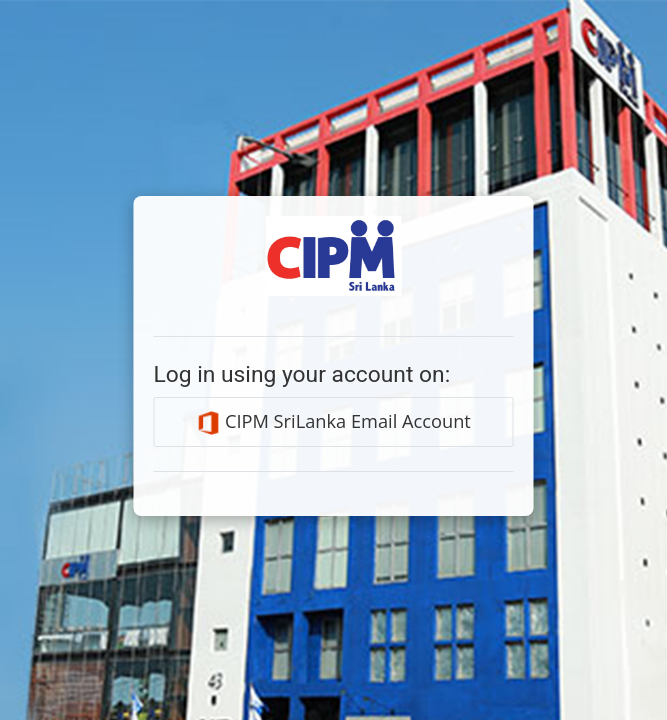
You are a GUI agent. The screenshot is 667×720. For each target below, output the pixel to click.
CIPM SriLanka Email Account (333, 422)
